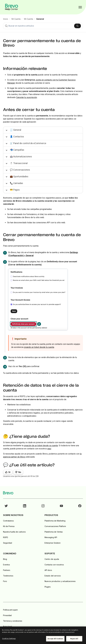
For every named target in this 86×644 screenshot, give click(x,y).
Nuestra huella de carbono (14, 532)
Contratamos (8, 521)
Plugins (48, 587)
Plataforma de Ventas (54, 532)
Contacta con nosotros (54, 565)
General (40, 19)
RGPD (6, 537)
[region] (43, 635)
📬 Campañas (17, 150)
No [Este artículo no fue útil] (20, 472)
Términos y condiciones (13, 621)
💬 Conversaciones (20, 170)
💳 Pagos (15, 190)
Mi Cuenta (16, 19)
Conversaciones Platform (55, 526)
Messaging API (51, 537)
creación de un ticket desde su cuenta (41, 446)
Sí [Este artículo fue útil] (9, 472)
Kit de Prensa (9, 526)
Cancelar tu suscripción (27, 97)
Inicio (6, 19)
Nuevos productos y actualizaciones (60, 581)
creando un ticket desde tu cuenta (39, 347)
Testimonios (8, 576)
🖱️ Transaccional (19, 163)
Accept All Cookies (55, 639)
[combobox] (43, 26)
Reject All (74, 639)
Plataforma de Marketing (55, 521)
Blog (5, 559)
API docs (48, 570)
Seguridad (8, 543)
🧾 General (16, 130)
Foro (5, 581)
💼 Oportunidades (19, 176)
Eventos (7, 565)
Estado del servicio (53, 576)
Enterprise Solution (53, 543)
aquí (49, 449)
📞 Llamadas (16, 183)
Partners (7, 570)
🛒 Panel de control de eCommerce (28, 143)
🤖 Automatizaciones (21, 156)
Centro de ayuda (52, 559)
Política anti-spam (10, 610)
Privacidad (7, 615)
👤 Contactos (17, 137)
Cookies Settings (9, 639)
